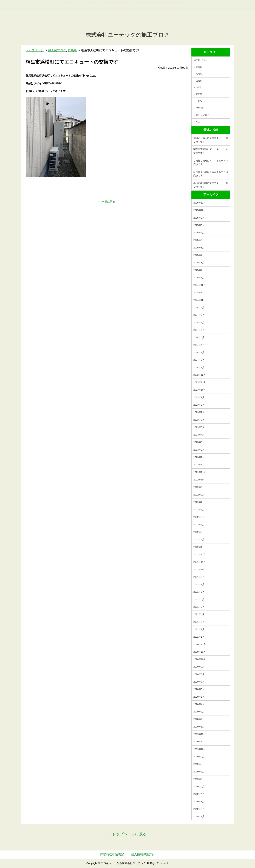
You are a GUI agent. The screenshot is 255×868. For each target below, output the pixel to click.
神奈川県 (200, 108)
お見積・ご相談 (239, 9)
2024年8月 (199, 315)
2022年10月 (200, 480)
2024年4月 (199, 345)
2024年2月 (199, 360)
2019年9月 (199, 757)
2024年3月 (199, 352)
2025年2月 (199, 270)
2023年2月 (199, 450)
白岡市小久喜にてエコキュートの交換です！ (211, 174)
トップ (66, 23)
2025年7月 (199, 233)
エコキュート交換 (89, 23)
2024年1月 (199, 367)
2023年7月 (199, 412)
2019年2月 (199, 809)
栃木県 (199, 74)
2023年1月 (199, 457)
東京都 (199, 94)
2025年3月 (199, 263)
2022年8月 (199, 495)
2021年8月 (199, 584)
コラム (197, 122)
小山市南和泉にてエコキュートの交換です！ (211, 185)
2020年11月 (200, 652)
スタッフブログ (201, 115)
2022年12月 (200, 465)
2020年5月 (199, 697)
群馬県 (199, 67)
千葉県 (199, 101)
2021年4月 (199, 614)
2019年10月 (200, 749)
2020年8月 (199, 674)
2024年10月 (200, 300)
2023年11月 (200, 382)
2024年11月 (200, 293)
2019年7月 (199, 772)
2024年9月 (199, 307)
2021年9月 (199, 577)
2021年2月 (199, 629)
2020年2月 (199, 719)
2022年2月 (199, 539)
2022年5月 (199, 517)
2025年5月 (199, 248)
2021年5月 (199, 607)
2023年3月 (199, 442)
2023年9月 (199, 397)
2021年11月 (200, 562)
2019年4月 (199, 794)
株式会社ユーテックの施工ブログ (128, 35)
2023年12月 (200, 375)
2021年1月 (199, 637)
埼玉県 (199, 87)
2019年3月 (199, 802)
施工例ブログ (200, 60)
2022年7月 (199, 502)
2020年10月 (200, 659)
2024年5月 (199, 337)
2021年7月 (199, 592)
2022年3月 (199, 532)
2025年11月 (200, 203)
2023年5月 (199, 427)
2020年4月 (199, 704)
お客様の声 (142, 23)
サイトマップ (184, 23)
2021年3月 (199, 622)
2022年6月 (199, 510)
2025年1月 (199, 278)
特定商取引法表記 (112, 854)
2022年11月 (200, 472)
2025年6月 (199, 240)
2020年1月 (199, 727)
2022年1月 (199, 547)
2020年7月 (199, 682)
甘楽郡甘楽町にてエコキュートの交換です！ (211, 162)
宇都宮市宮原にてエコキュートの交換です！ (211, 151)
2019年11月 (200, 742)
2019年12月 (200, 734)
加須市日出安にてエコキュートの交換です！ (211, 140)
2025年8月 (199, 225)
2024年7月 (199, 323)
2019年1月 (199, 816)
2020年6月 (199, 689)
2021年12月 (200, 555)
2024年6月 (199, 330)
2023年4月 (199, 435)
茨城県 (199, 81)
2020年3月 (199, 712)
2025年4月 (199, 255)
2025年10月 (200, 210)
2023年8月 (199, 405)
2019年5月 (199, 787)
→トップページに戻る (128, 834)
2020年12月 (200, 644)
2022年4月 (199, 525)
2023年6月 (199, 420)
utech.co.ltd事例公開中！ (73, 11)
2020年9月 (199, 667)
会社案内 (162, 23)
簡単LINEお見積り (213, 9)
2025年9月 (199, 218)
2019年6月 (199, 779)
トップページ (35, 50)
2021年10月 (200, 570)
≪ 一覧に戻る (107, 201)
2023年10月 (200, 390)
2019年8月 (199, 764)
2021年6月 (199, 599)
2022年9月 (199, 487)
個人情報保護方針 (143, 854)
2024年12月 (200, 285)
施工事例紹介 (118, 23)
